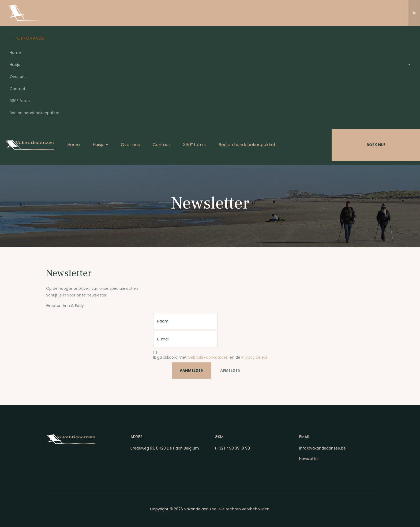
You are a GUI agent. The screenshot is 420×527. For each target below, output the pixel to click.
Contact (18, 89)
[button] (414, 13)
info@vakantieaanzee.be (322, 448)
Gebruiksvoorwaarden (208, 357)
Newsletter (309, 459)
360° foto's (20, 101)
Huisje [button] (15, 65)
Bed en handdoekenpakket (35, 113)
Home (15, 53)
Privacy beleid (254, 357)
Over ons (18, 77)
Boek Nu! (376, 145)
